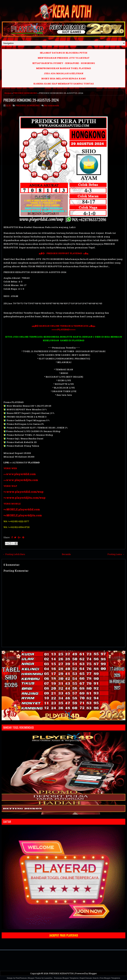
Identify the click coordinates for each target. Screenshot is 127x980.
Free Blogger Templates (110, 978)
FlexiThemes (21, 978)
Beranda (66, 554)
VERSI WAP (10, 486)
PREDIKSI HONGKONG (25, 93)
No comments (52, 105)
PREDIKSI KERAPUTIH (61, 973)
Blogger (93, 973)
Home (8, 93)
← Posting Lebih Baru (14, 554)
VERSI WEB (10, 468)
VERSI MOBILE (12, 504)
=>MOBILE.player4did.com (22, 509)
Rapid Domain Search (89, 978)
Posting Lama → (116, 554)
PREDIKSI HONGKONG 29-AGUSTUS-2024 (31, 100)
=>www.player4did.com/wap (23, 492)
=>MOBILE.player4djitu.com (23, 515)
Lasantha (48, 978)
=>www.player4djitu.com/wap (24, 498)
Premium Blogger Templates (66, 978)
